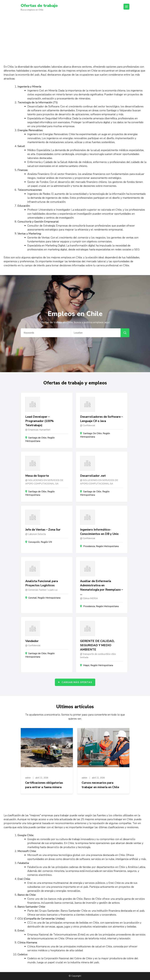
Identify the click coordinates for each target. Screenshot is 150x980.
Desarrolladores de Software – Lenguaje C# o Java (101, 419)
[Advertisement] (75, 36)
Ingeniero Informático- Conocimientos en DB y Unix (99, 532)
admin (28, 778)
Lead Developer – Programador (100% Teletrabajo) (39, 421)
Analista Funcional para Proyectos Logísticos (42, 583)
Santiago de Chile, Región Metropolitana (40, 439)
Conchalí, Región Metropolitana (44, 598)
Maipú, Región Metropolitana (98, 665)
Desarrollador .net (93, 476)
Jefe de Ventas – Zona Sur (43, 530)
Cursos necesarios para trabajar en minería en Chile (100, 785)
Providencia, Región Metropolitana (101, 546)
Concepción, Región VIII (40, 542)
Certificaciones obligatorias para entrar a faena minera (44, 785)
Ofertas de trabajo (39, 6)
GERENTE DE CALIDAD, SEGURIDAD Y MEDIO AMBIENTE (97, 645)
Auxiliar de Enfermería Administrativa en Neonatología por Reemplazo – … (101, 587)
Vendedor (32, 641)
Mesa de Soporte (37, 476)
